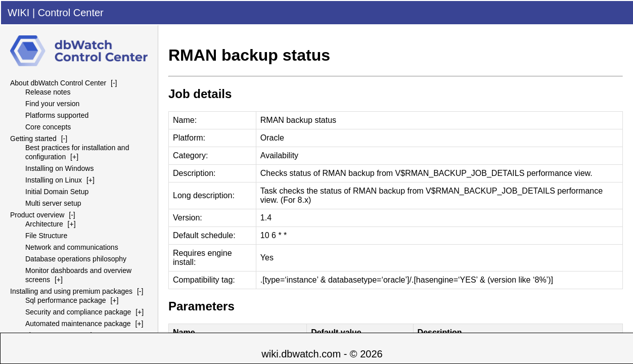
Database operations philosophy (76, 259)
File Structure (46, 236)
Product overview (37, 215)
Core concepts (48, 127)
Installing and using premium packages (71, 291)
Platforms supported (57, 115)
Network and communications (72, 247)
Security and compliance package (78, 312)
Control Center (71, 13)
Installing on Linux (54, 180)
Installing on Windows (59, 168)
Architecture (44, 224)
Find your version (52, 104)
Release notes (48, 92)
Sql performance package (66, 300)
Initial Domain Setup (57, 192)
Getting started (33, 139)
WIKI (18, 13)
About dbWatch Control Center (58, 83)
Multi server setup (53, 203)
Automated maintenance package (78, 324)
